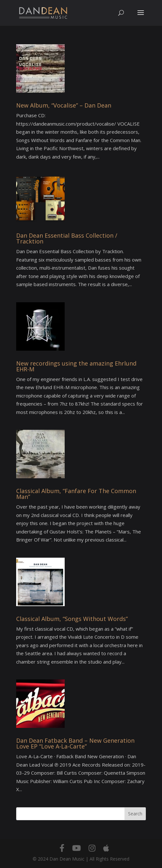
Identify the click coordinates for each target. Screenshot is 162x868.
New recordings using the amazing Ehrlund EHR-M (76, 366)
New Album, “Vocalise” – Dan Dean (64, 105)
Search (135, 814)
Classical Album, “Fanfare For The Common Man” (76, 494)
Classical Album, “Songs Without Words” (72, 619)
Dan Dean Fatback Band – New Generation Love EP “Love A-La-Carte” (75, 743)
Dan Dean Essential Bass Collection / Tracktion (67, 238)
